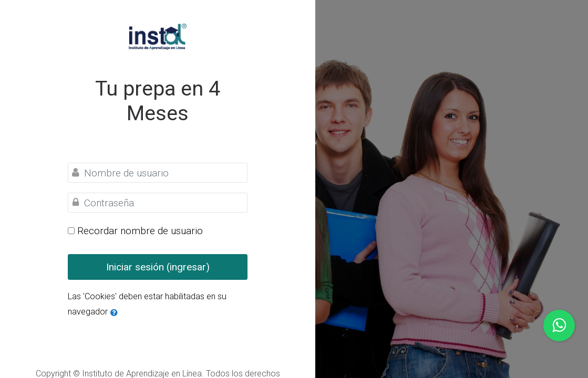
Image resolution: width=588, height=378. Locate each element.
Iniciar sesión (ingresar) (158, 267)
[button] (114, 312)
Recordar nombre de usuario (140, 231)
